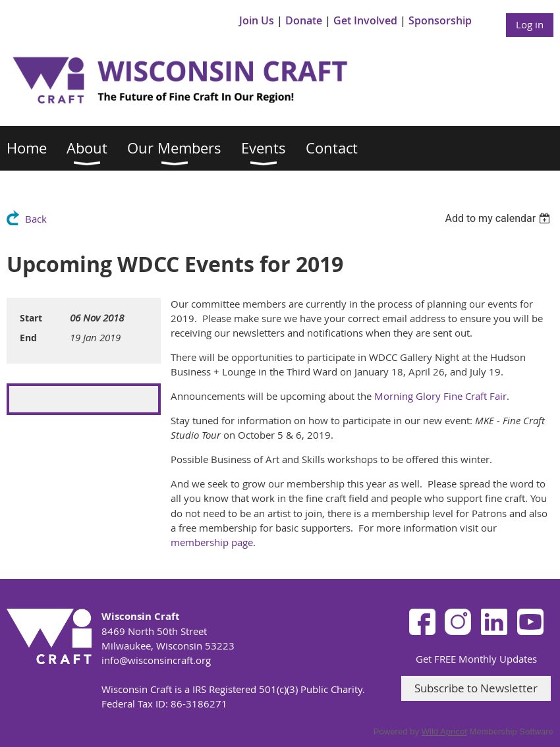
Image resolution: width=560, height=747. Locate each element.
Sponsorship (440, 20)
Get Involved (365, 20)
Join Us (257, 20)
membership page (212, 542)
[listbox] (499, 218)
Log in (530, 24)
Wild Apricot (444, 732)
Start (31, 318)
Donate (304, 20)
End (28, 338)
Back (36, 219)
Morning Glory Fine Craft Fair (440, 396)
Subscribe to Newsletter (476, 688)
